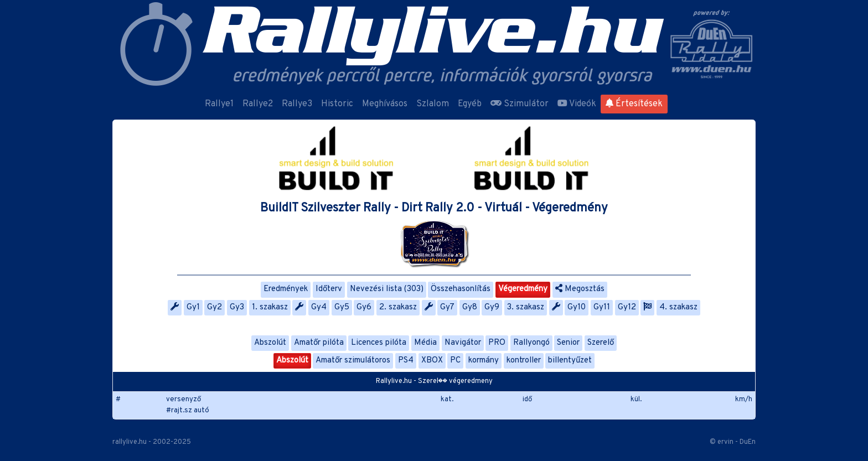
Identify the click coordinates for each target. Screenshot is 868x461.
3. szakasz (526, 307)
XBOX (432, 361)
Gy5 (342, 307)
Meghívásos (385, 104)
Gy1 (193, 307)
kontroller (524, 361)
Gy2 (215, 307)
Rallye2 (258, 104)
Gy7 (447, 307)
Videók (577, 104)
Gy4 (319, 307)
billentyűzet (570, 361)
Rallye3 (297, 104)
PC (455, 361)
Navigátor (463, 343)
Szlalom (433, 104)
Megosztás (580, 289)
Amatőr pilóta (319, 343)
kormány (484, 361)
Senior (568, 343)
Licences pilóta (379, 343)
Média (425, 343)
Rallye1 (219, 104)
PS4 (406, 361)
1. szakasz (270, 307)
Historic (337, 104)
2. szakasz (398, 307)
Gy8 (470, 307)
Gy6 (364, 307)
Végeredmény (523, 289)
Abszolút (270, 343)
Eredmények (286, 289)
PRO (497, 343)
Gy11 (602, 307)
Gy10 (577, 307)
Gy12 (627, 307)
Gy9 (492, 307)
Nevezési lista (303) (387, 289)
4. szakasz (678, 307)
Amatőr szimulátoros (353, 361)
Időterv (329, 289)
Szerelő (601, 343)
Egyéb (470, 104)
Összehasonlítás (461, 289)
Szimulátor (520, 104)
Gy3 (237, 307)
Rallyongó (531, 343)
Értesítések (634, 104)
